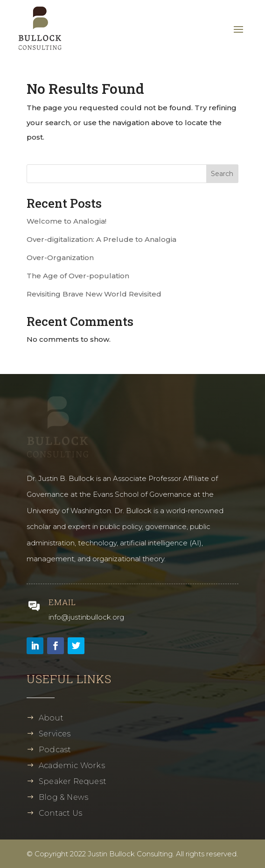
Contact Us (60, 813)
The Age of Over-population (78, 276)
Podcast (55, 750)
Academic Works (72, 766)
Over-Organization (60, 258)
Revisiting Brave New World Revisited (94, 294)
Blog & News (63, 797)
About (51, 718)
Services (55, 734)
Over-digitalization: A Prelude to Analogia (101, 239)
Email (62, 602)
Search (222, 174)
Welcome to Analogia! (66, 221)
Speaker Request (73, 781)
